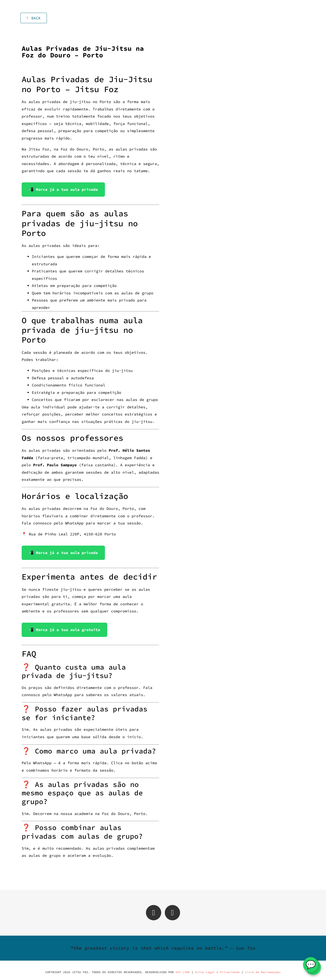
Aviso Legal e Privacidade (217, 972)
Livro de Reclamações (263, 972)
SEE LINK (183, 972)
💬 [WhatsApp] (311, 965)
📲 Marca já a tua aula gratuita (64, 630)
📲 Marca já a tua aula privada (63, 189)
